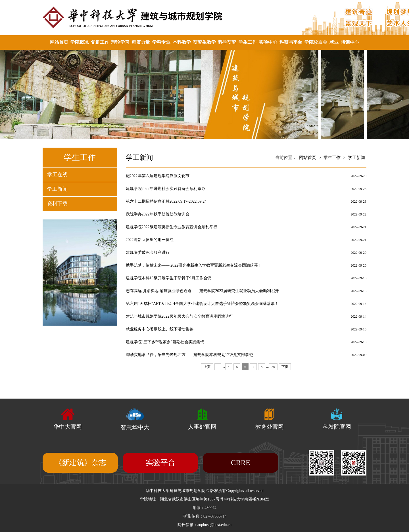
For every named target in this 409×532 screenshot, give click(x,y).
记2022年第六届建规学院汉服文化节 (158, 176)
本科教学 (182, 42)
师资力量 (141, 42)
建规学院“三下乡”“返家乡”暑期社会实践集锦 (165, 342)
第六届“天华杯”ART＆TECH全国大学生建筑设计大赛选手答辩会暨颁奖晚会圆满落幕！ (202, 304)
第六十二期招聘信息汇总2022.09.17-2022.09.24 (166, 201)
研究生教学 (204, 42)
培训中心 (350, 42)
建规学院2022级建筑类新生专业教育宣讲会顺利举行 (172, 227)
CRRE (241, 463)
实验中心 (268, 42)
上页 (207, 367)
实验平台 (160, 463)
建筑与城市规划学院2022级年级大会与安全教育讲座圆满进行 (180, 316)
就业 (334, 42)
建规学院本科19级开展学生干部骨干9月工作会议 (169, 278)
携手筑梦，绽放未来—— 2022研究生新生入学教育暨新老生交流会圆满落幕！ (194, 265)
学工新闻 (57, 189)
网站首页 (59, 42)
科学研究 (227, 42)
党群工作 (100, 42)
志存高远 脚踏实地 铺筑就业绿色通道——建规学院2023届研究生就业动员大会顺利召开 (202, 291)
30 (273, 367)
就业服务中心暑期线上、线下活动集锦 (160, 329)
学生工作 (248, 42)
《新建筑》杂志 (80, 463)
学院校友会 (316, 42)
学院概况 (80, 42)
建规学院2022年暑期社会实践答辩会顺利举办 (166, 189)
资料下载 (57, 204)
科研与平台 (291, 42)
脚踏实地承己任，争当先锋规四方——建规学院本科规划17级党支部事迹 (189, 355)
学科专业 (161, 42)
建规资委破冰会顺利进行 (148, 253)
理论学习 (120, 42)
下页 (285, 367)
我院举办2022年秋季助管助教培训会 (158, 214)
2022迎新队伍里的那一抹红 (150, 240)
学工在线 (57, 175)
